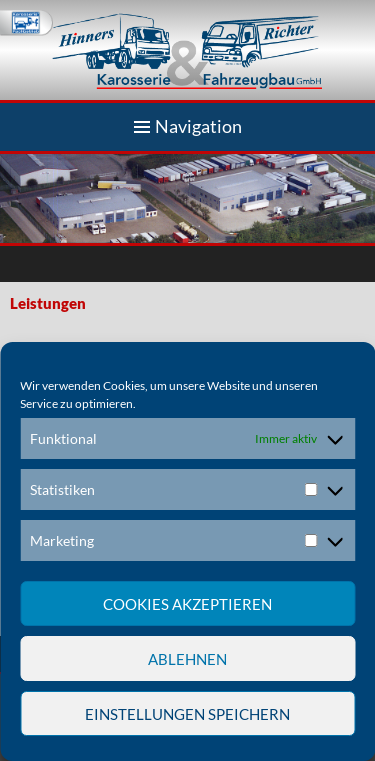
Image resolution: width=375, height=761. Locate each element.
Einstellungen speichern (187, 714)
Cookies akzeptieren (187, 604)
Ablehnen (187, 659)
